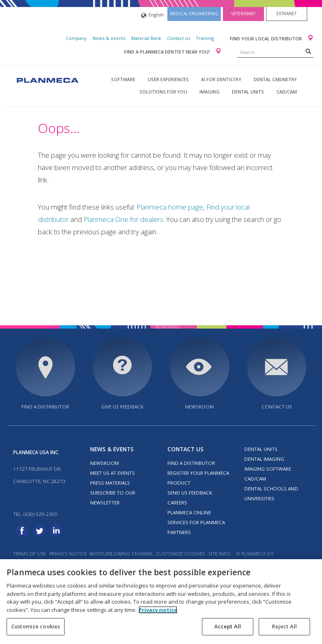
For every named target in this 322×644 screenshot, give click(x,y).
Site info (219, 554)
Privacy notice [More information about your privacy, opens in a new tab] (158, 610)
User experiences (168, 79)
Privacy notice (68, 554)
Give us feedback (122, 407)
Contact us (178, 38)
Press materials (110, 483)
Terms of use (29, 554)
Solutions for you (163, 92)
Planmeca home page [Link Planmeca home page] (170, 207)
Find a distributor (45, 407)
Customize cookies (180, 554)
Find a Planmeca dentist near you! (168, 52)
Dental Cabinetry (275, 79)
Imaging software (268, 469)
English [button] (152, 15)
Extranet (286, 14)
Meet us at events (112, 473)
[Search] (308, 51)
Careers (177, 503)
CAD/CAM (287, 92)
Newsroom (199, 407)
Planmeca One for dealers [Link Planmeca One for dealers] (123, 219)
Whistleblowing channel (121, 554)
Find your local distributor (266, 38)
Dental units (248, 92)
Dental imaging (264, 459)
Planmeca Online (189, 512)
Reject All (284, 626)
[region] (161, 602)
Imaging (210, 92)
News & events (109, 38)
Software (123, 79)
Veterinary (243, 14)
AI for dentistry (221, 79)
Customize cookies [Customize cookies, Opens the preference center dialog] (36, 626)
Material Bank (146, 38)
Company (76, 38)
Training (205, 38)
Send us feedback (190, 493)
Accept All (228, 626)
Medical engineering (194, 14)
